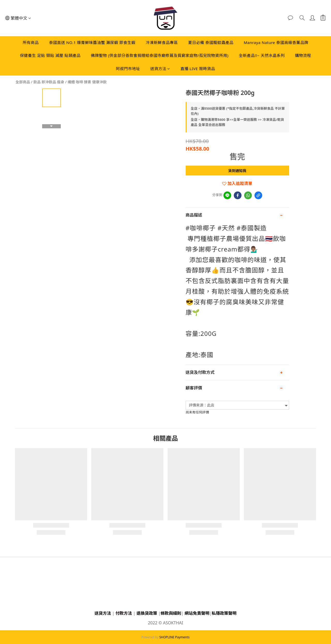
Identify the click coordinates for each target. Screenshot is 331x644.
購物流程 (303, 55)
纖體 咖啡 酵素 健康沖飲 (87, 82)
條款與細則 (171, 613)
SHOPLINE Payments (174, 637)
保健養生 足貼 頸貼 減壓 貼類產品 (50, 55)
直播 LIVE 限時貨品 (198, 69)
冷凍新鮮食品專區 (162, 42)
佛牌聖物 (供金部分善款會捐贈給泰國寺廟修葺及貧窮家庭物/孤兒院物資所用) (160, 55)
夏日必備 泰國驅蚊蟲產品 (211, 42)
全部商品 (23, 82)
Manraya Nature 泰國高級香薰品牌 (276, 42)
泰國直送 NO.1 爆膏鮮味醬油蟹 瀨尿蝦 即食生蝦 (92, 42)
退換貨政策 (147, 613)
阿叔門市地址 (128, 69)
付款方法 (124, 613)
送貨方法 (160, 69)
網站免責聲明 (197, 613)
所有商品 (31, 42)
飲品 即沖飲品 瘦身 (49, 82)
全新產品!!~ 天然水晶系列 (262, 55)
